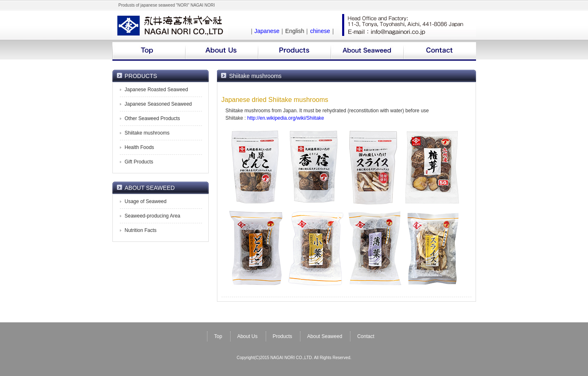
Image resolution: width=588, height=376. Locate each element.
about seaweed (367, 51)
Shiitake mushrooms (147, 133)
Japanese (267, 31)
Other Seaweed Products (152, 118)
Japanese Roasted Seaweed (156, 90)
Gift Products (139, 162)
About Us (247, 336)
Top (218, 336)
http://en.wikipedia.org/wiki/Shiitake (286, 118)
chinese (320, 31)
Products (282, 336)
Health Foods (139, 147)
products (294, 51)
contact (440, 51)
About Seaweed (325, 336)
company (221, 51)
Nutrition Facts (141, 230)
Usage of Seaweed (146, 201)
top (149, 51)
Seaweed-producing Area (153, 216)
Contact (365, 336)
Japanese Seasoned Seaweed (158, 104)
